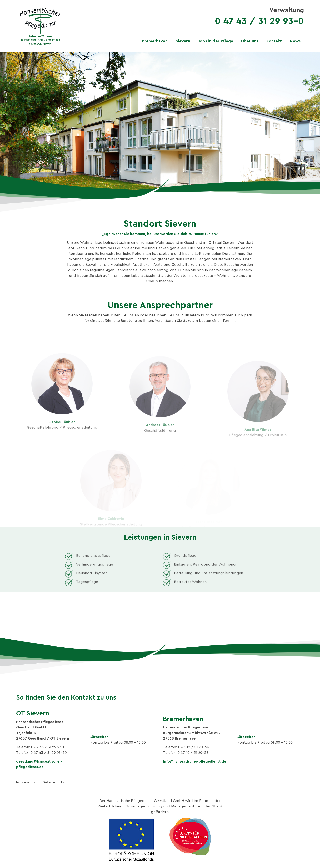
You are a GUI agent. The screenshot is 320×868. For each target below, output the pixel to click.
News (295, 41)
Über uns (250, 41)
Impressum (26, 782)
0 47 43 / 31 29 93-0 (259, 21)
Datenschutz (53, 782)
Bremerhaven (155, 41)
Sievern (183, 41)
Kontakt (274, 41)
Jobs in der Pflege (216, 41)
